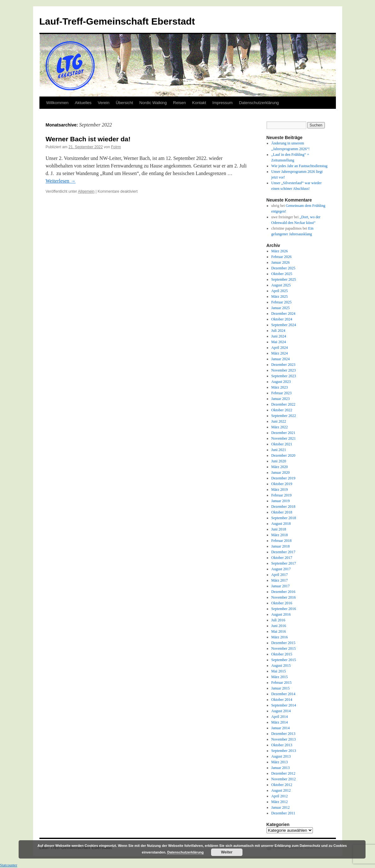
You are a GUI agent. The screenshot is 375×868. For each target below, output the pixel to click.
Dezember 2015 (283, 643)
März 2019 (279, 490)
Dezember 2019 (283, 478)
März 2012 (279, 802)
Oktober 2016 (282, 603)
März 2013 (279, 762)
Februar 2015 (281, 683)
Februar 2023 (281, 393)
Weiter (227, 852)
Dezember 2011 (283, 813)
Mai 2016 (278, 631)
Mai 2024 (278, 342)
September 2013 (284, 751)
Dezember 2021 (283, 433)
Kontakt (199, 103)
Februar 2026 (281, 257)
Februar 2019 (281, 495)
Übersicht (124, 103)
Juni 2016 (279, 626)
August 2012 (281, 790)
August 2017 (281, 569)
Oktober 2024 (282, 319)
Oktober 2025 (282, 274)
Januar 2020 (280, 472)
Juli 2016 (278, 620)
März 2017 (279, 580)
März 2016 (279, 637)
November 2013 (284, 739)
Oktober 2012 (282, 785)
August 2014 (281, 711)
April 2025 (279, 291)
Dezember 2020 (283, 455)
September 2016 (284, 609)
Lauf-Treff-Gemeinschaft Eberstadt (117, 21)
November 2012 (284, 779)
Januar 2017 (280, 586)
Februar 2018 (281, 541)
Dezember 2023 (283, 365)
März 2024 (279, 353)
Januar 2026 (280, 262)
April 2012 (279, 796)
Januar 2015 (280, 688)
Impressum (222, 103)
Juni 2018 (279, 529)
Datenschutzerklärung (259, 103)
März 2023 (279, 387)
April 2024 (279, 348)
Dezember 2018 (283, 507)
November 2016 (284, 597)
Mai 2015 (278, 671)
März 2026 (279, 251)
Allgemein (86, 191)
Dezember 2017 (283, 552)
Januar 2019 (280, 501)
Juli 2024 (278, 331)
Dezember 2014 (283, 694)
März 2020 (279, 467)
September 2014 (284, 705)
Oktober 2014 (282, 700)
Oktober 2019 (282, 484)
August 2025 (281, 285)
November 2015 (284, 648)
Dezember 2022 (283, 404)
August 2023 (281, 382)
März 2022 (279, 427)
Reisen (179, 103)
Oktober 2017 (282, 558)
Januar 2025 (280, 308)
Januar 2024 (280, 359)
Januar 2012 (280, 807)
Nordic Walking (153, 103)
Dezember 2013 (283, 734)
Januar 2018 (280, 546)
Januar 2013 (280, 768)
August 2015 (281, 666)
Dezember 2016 (283, 592)
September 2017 (284, 563)
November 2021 (284, 438)
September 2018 (284, 518)
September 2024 (284, 325)
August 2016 (281, 614)
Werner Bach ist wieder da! (88, 139)
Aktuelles (83, 103)
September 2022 (284, 416)
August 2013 (281, 756)
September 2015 (284, 660)
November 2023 (284, 370)
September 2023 (284, 376)
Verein (104, 103)
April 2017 (279, 575)
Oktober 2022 (282, 410)
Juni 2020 (279, 461)
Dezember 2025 (283, 268)
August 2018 (281, 524)
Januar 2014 (280, 728)
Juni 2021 (279, 450)
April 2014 (279, 717)
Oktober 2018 (282, 512)
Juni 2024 (279, 336)
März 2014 (279, 722)
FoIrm (116, 147)
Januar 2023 (280, 399)
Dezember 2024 (283, 314)
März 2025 (279, 296)
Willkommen (58, 103)
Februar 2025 (281, 302)
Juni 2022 (279, 421)
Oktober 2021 (282, 444)
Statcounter (9, 865)
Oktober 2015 (282, 654)
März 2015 (279, 677)
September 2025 (284, 279)
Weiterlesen (61, 181)
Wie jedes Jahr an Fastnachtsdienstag (299, 166)
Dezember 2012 (283, 773)
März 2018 (279, 535)
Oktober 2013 (282, 745)
